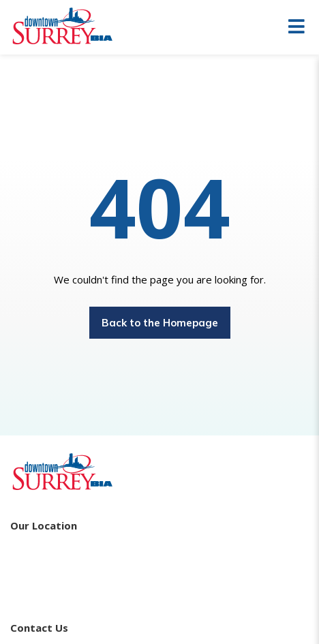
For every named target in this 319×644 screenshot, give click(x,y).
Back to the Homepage (160, 323)
